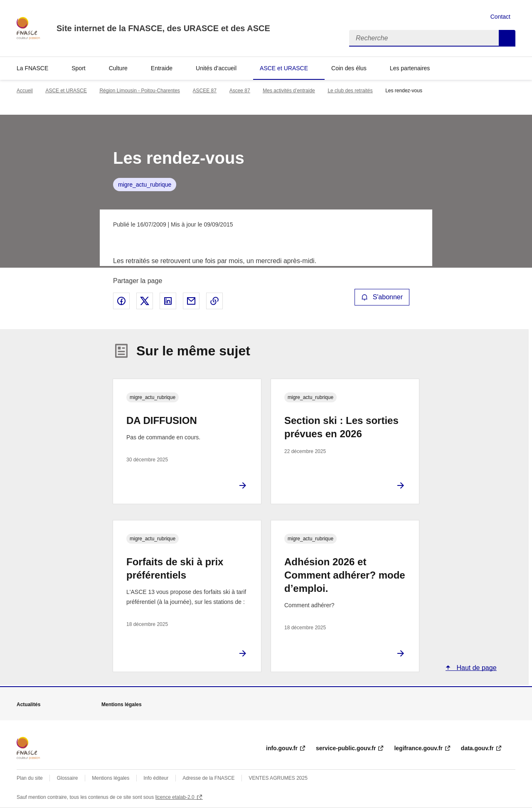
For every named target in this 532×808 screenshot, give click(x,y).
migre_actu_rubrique (145, 185)
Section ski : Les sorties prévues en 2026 (341, 427)
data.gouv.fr (477, 748)
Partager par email (191, 301)
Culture (118, 68)
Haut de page (476, 668)
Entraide (162, 68)
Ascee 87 (240, 91)
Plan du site (30, 778)
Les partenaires (410, 68)
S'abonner (382, 297)
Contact (500, 17)
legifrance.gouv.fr (418, 748)
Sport (78, 68)
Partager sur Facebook (121, 301)
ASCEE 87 (205, 91)
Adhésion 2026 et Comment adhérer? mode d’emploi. (345, 575)
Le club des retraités (350, 91)
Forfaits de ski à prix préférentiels (175, 568)
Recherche (507, 38)
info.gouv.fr (282, 748)
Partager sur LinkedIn (168, 301)
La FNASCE (32, 68)
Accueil (25, 91)
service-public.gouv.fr (346, 748)
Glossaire (68, 778)
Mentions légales (111, 778)
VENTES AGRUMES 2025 (278, 778)
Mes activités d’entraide (289, 91)
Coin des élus (349, 68)
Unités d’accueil (216, 68)
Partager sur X (145, 301)
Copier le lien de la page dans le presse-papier (214, 301)
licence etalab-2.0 (175, 797)
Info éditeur (156, 778)
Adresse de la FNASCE (208, 778)
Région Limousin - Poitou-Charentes (139, 91)
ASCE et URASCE (284, 68)
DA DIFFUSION (162, 420)
